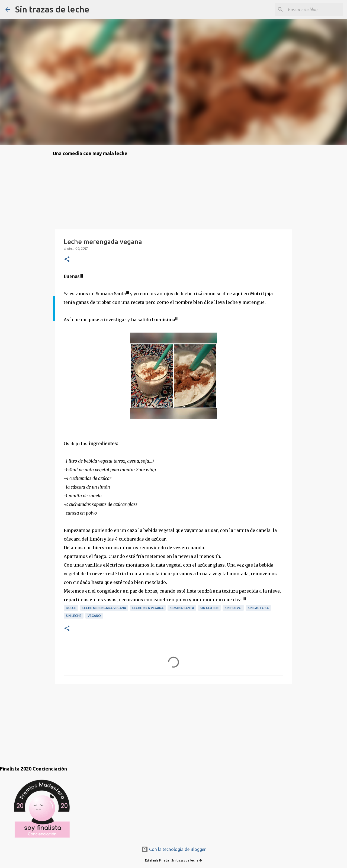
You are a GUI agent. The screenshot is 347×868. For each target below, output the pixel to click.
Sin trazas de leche (52, 9)
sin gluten (209, 608)
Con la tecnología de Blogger (174, 849)
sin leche (74, 616)
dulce (71, 608)
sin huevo (233, 608)
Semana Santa (182, 608)
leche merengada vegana (104, 608)
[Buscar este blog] (314, 9)
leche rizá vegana (148, 608)
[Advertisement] (80, 719)
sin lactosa (258, 608)
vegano (94, 616)
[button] (67, 260)
